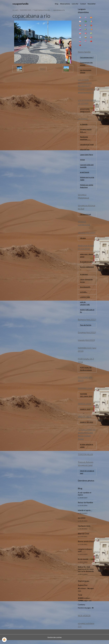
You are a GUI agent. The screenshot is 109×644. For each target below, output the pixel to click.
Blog (57, 4)
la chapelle (84, 125)
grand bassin (85, 173)
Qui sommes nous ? (87, 57)
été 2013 (82, 522)
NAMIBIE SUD (26, 10)
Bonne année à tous (86, 545)
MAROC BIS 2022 (87, 425)
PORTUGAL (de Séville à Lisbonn (86, 371)
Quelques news (84, 529)
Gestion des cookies (55, 641)
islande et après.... (85, 514)
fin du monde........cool (86, 563)
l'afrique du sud (85, 216)
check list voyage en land (87, 475)
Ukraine (83, 240)
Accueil (15, 10)
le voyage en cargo (87, 263)
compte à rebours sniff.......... (85, 554)
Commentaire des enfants (86, 64)
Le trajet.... (84, 294)
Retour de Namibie (85, 506)
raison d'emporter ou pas (86, 282)
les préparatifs (85, 289)
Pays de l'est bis (86, 327)
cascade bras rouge (87, 145)
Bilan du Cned (83, 537)
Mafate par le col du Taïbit (87, 180)
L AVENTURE (85, 299)
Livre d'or (75, 4)
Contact (83, 4)
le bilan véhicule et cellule (87, 449)
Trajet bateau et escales (42, 10)
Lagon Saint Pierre (87, 155)
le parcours (84, 276)
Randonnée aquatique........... (85, 139)
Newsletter (92, 4)
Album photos (65, 4)
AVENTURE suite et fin (86, 313)
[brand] (20, 4)
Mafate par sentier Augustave (87, 187)
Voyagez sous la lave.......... (86, 131)
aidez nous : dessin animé (87, 257)
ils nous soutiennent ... (87, 270)
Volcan (83, 160)
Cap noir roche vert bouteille (87, 167)
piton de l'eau (85, 150)
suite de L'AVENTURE (85, 305)
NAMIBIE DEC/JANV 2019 (86, 398)
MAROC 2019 (85, 412)
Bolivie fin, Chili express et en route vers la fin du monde (86, 573)
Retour (43, 69)
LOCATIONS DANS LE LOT (85, 110)
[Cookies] (4, 640)
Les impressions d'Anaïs (86, 71)
